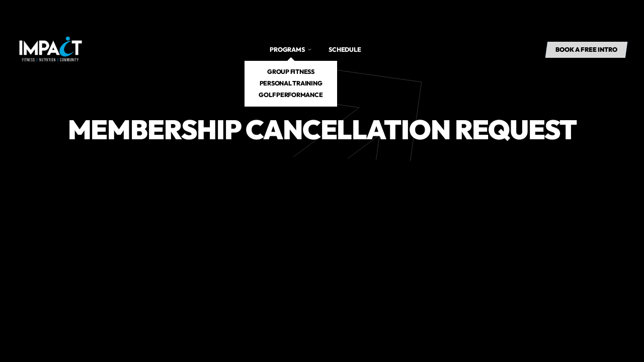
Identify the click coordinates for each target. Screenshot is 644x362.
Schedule (345, 50)
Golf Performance (291, 95)
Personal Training (291, 83)
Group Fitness (291, 72)
